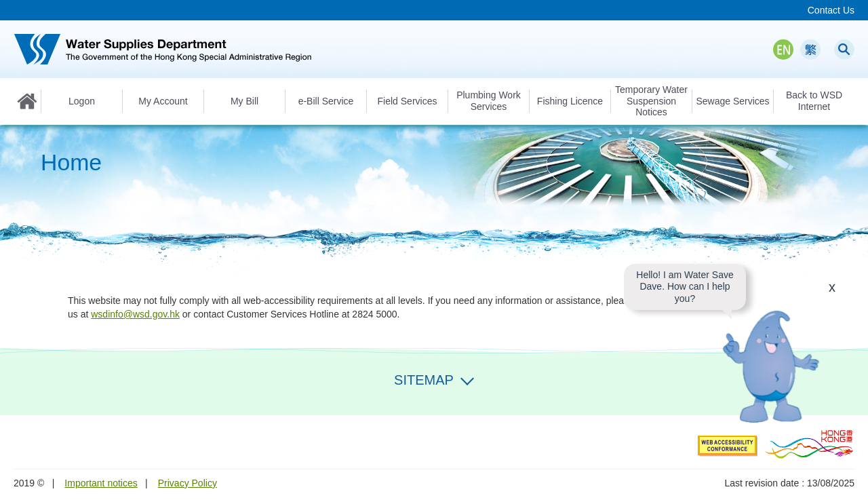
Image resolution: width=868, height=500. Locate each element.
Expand (467, 379)
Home (27, 101)
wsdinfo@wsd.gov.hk (135, 314)
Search (844, 50)
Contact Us (831, 10)
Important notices (101, 483)
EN (783, 50)
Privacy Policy (188, 483)
